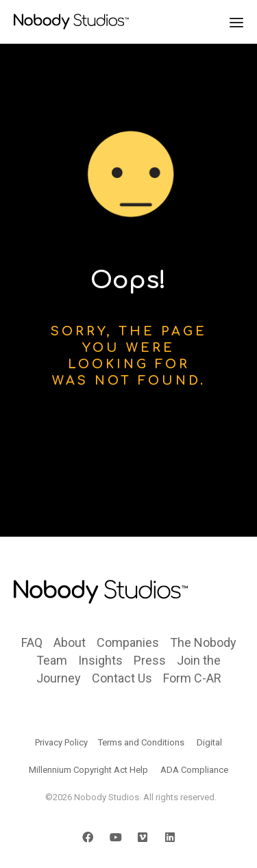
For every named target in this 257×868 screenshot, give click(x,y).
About (70, 642)
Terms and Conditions (141, 742)
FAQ (32, 642)
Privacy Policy (61, 742)
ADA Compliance (194, 770)
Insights (100, 660)
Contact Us (122, 678)
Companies (128, 642)
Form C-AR (192, 678)
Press (150, 660)
